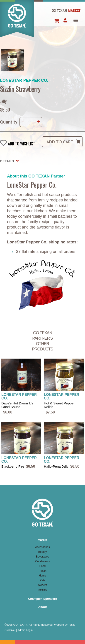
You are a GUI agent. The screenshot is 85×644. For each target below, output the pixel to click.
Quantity (9, 122)
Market (43, 540)
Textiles (42, 590)
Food (42, 566)
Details (7, 161)
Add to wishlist (22, 143)
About (43, 607)
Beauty (42, 552)
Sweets (42, 585)
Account (65, 21)
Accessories (42, 547)
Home (17, 21)
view (21, 387)
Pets (42, 580)
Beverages (42, 557)
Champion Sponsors (42, 599)
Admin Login (25, 630)
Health (42, 571)
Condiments (42, 561)
